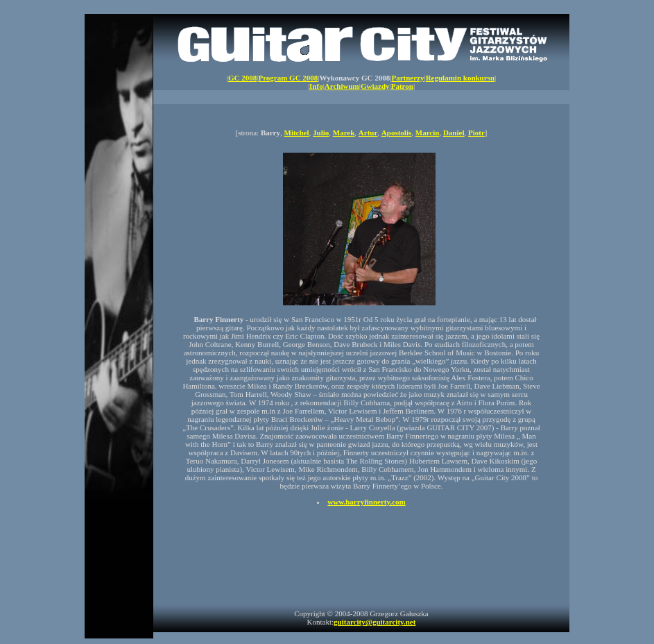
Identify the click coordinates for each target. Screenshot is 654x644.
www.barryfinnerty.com (366, 502)
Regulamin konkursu (460, 78)
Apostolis (396, 133)
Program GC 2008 (288, 78)
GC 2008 (242, 78)
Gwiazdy (375, 86)
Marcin (428, 133)
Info (316, 86)
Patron (402, 86)
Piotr (476, 133)
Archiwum (342, 86)
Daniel (454, 133)
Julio (321, 133)
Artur (368, 133)
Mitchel (297, 133)
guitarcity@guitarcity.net (375, 622)
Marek (344, 133)
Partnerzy (407, 78)
